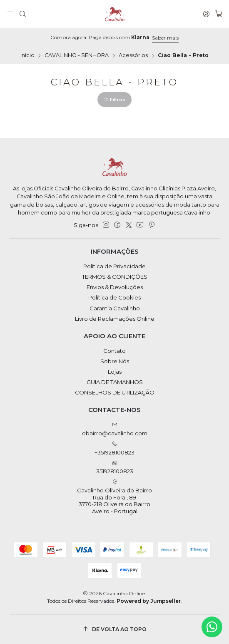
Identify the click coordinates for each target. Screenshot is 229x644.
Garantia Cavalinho (115, 308)
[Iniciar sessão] (206, 14)
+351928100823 (114, 448)
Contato (114, 351)
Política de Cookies (114, 297)
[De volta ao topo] (115, 629)
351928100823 (115, 468)
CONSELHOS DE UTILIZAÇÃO (115, 392)
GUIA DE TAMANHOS (115, 382)
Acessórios (133, 56)
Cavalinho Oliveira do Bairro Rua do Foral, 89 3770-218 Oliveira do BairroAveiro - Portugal (114, 497)
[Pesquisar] (23, 14)
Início (27, 56)
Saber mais (165, 38)
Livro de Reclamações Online (115, 319)
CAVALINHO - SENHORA (77, 56)
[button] (114, 100)
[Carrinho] (219, 14)
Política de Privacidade (114, 266)
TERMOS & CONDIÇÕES (115, 277)
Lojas (115, 372)
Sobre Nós (115, 361)
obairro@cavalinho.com (115, 429)
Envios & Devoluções (115, 287)
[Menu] (10, 14)
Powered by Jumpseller (149, 601)
